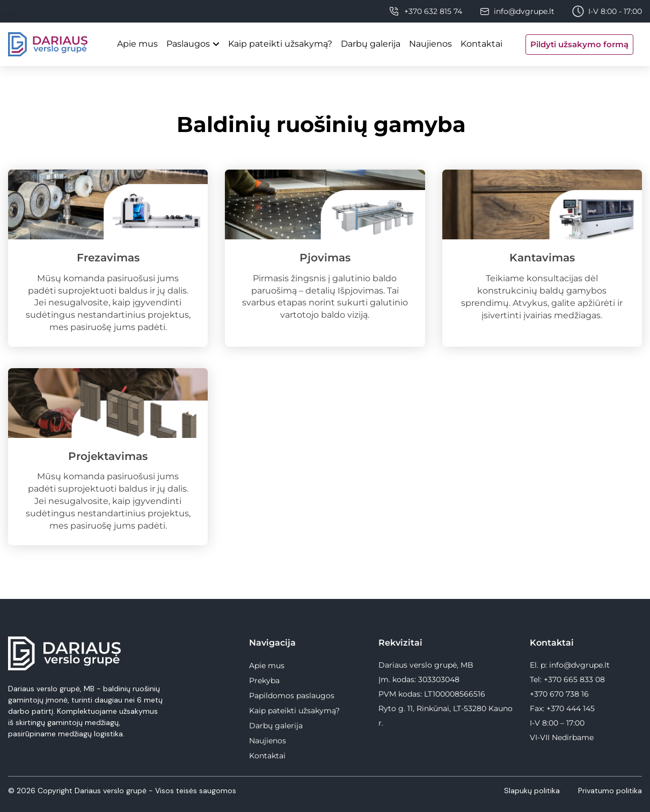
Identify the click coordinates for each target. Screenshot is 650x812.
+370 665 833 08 (574, 679)
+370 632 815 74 (433, 11)
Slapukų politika (533, 791)
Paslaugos (188, 44)
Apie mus (137, 44)
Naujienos (430, 44)
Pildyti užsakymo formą (579, 44)
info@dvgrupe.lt (524, 11)
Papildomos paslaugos (292, 696)
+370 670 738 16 (559, 694)
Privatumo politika (610, 791)
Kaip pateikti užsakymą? (280, 44)
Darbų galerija (371, 44)
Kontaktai (481, 44)
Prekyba (264, 681)
